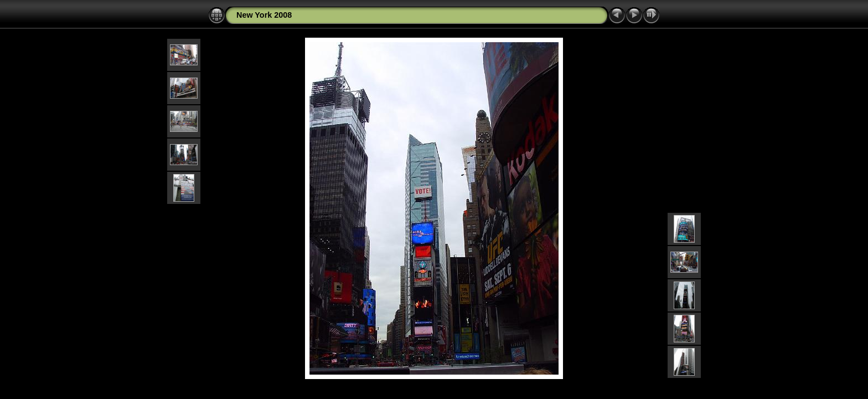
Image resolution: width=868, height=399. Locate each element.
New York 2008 (264, 15)
